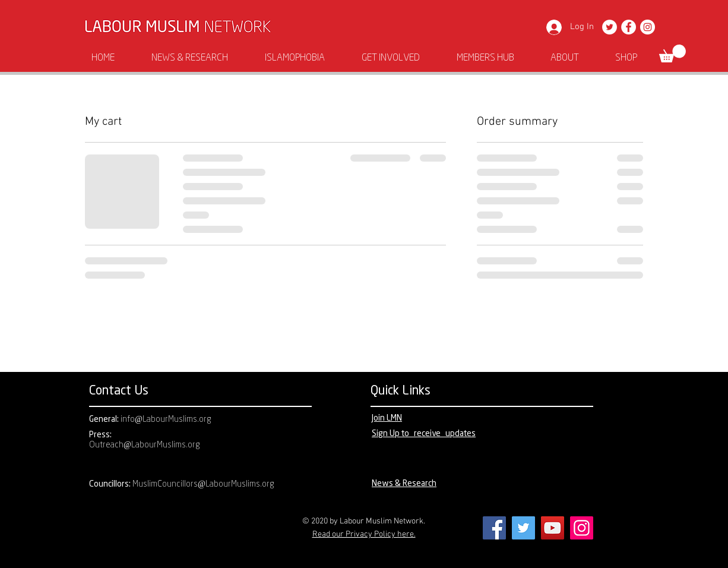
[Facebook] (629, 27)
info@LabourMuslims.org (166, 420)
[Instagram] (648, 27)
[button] (672, 53)
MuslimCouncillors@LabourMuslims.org (203, 485)
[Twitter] (610, 27)
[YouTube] (553, 528)
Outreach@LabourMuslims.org (145, 445)
